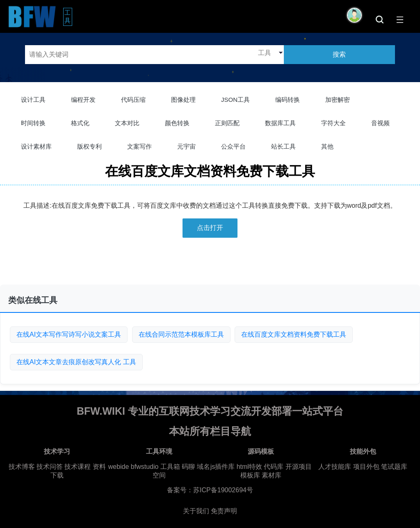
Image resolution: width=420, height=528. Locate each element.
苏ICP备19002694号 (223, 490)
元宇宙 (186, 146)
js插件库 (223, 467)
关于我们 (196, 511)
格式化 (80, 123)
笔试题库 (394, 467)
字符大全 (333, 123)
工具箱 (170, 467)
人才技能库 (335, 467)
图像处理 (183, 100)
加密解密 (338, 100)
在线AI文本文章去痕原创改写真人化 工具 (76, 362)
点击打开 (210, 228)
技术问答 (50, 467)
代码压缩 (133, 100)
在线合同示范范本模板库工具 (181, 334)
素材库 (272, 475)
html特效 (249, 467)
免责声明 (224, 511)
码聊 (188, 467)
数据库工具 (280, 123)
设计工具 (33, 100)
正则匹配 (227, 123)
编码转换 (288, 100)
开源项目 (299, 467)
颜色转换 (177, 123)
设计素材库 (36, 146)
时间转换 (33, 123)
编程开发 (83, 100)
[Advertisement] (210, 264)
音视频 (380, 123)
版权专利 (89, 146)
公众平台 (233, 146)
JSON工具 (235, 100)
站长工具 (283, 146)
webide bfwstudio (134, 467)
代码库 (274, 467)
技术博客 (22, 467)
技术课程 (78, 467)
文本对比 (127, 123)
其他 (327, 146)
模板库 (250, 475)
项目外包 (366, 467)
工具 (68, 16)
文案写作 (139, 146)
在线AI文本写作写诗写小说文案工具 (69, 334)
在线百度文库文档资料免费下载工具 (294, 334)
